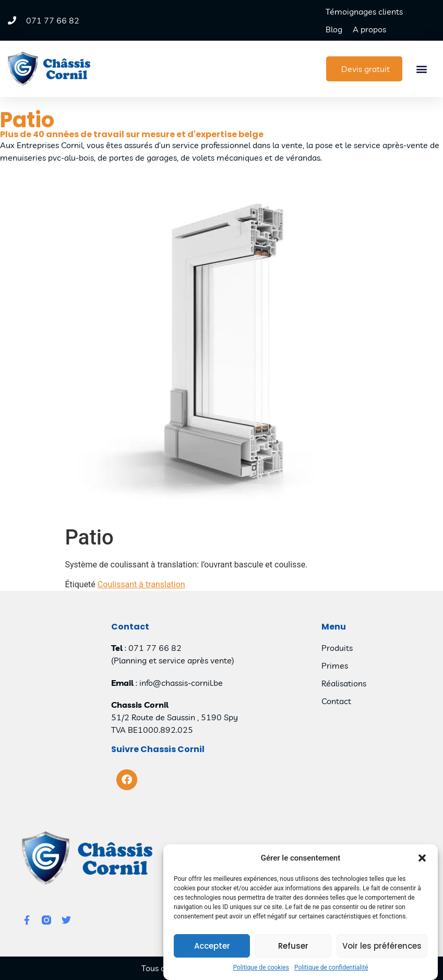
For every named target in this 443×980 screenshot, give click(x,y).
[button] (422, 864)
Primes (335, 666)
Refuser (293, 952)
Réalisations (344, 683)
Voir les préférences (382, 952)
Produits (337, 648)
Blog (334, 29)
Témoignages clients (364, 11)
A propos (369, 29)
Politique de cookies (261, 974)
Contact (336, 701)
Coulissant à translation (141, 584)
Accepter (212, 952)
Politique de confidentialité (331, 974)
